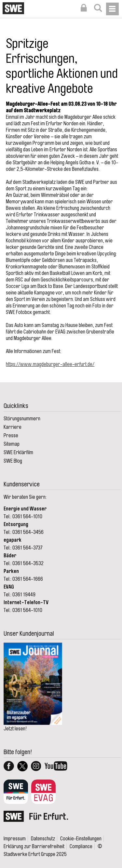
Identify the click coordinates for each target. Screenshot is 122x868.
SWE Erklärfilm (18, 453)
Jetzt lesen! (15, 729)
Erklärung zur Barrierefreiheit (34, 847)
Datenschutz (43, 839)
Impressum (15, 839)
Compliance (81, 847)
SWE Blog (13, 461)
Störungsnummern (22, 419)
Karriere (13, 427)
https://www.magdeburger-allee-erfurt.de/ (50, 364)
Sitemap (12, 444)
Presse (11, 436)
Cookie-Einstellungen (81, 839)
